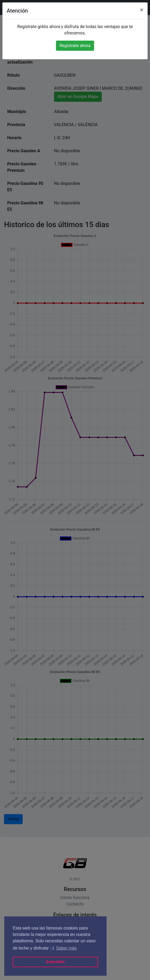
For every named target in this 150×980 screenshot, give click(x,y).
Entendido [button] (55, 962)
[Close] (142, 10)
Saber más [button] (66, 948)
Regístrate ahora (75, 46)
